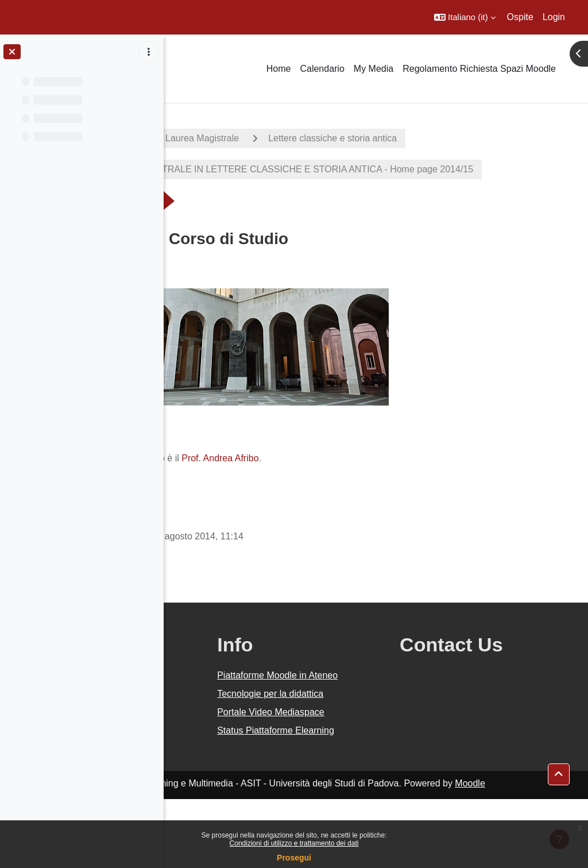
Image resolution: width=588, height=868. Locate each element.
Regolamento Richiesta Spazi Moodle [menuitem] (479, 69)
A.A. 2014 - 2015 (220, 138)
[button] (465, 17)
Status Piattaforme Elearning (357, 792)
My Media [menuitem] (374, 69)
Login (554, 17)
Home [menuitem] (279, 69)
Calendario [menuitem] (322, 69)
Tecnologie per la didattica (353, 728)
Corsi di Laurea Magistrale (337, 138)
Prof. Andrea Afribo (372, 472)
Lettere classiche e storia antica (485, 138)
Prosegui (294, 858)
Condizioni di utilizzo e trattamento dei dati (294, 843)
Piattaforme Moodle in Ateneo (363, 696)
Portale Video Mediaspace (346, 760)
